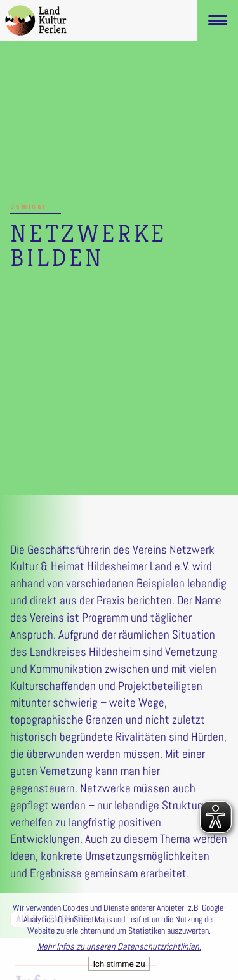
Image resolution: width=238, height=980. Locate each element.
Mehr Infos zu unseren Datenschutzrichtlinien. (119, 946)
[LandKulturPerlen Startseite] (36, 20)
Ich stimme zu (119, 964)
